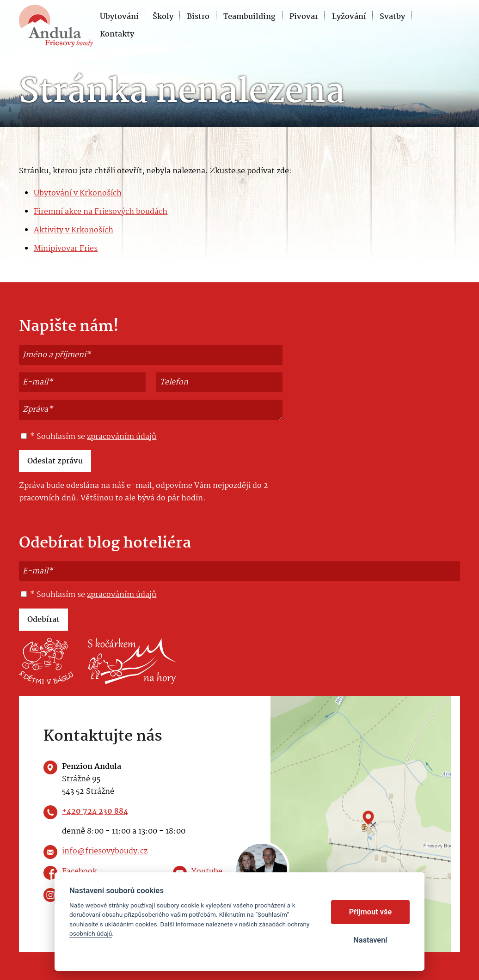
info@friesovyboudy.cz (105, 851)
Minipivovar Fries (66, 249)
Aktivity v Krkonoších (74, 230)
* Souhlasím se (89, 437)
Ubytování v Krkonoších (78, 193)
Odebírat (43, 620)
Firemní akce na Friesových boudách (101, 212)
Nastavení (370, 940)
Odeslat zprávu (55, 461)
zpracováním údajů (122, 437)
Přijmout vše (371, 912)
